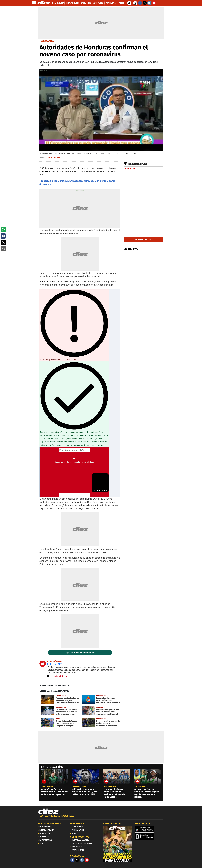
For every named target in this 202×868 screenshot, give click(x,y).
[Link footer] (48, 811)
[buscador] (129, 3)
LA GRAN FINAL (48, 786)
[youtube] (87, 860)
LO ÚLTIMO (131, 249)
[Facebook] (72, 860)
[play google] (149, 829)
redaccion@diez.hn (58, 676)
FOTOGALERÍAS (54, 767)
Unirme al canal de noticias (83, 653)
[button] (3, 230)
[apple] (149, 837)
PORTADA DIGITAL (112, 824)
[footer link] (101, 817)
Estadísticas (138, 164)
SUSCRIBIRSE (100, 482)
